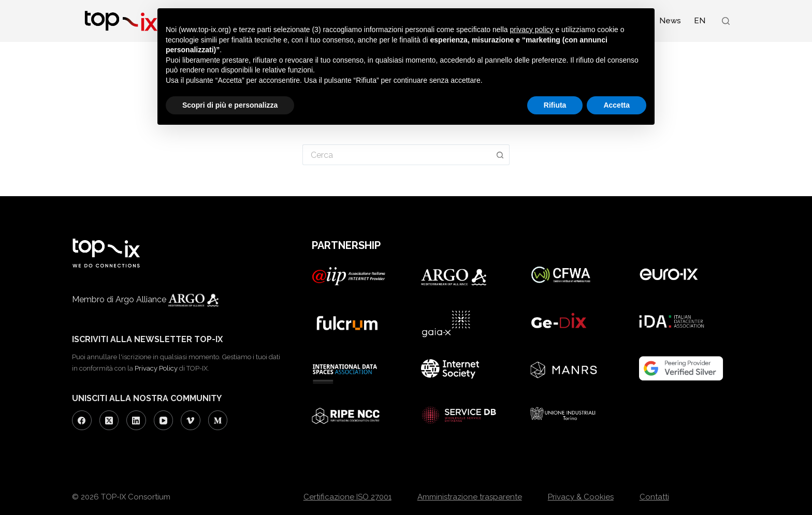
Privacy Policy (156, 368)
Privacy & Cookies (581, 497)
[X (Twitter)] (109, 420)
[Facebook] (82, 420)
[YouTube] (164, 420)
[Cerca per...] (397, 155)
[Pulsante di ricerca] (500, 155)
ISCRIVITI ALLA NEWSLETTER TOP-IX (147, 339)
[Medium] (218, 420)
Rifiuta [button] (555, 105)
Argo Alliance (181, 299)
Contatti (654, 497)
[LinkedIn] (136, 420)
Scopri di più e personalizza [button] (230, 105)
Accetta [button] (617, 105)
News (670, 21)
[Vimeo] (191, 420)
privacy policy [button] (532, 30)
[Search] (726, 21)
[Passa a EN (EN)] (699, 21)
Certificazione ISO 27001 (347, 497)
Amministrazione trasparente (470, 497)
